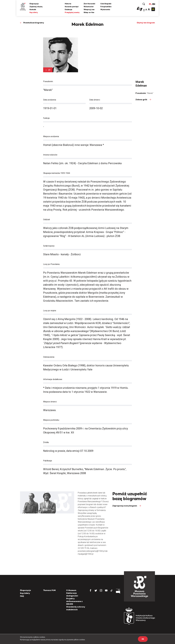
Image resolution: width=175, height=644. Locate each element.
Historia (68, 4)
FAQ (22, 596)
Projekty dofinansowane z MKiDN (74, 601)
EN (153, 4)
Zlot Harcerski (89, 4)
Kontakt (33, 10)
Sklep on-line (89, 13)
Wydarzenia (105, 10)
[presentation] (6, 291)
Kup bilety (34, 13)
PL (150, 4)
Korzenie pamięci (72, 7)
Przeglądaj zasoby (72, 13)
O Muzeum (71, 590)
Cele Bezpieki (106, 4)
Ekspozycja (34, 4)
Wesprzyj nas (89, 10)
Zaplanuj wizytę (36, 7)
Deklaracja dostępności (72, 594)
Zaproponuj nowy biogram (125, 506)
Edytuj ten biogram (146, 23)
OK (143, 639)
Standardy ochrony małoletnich (76, 608)
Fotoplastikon (106, 7)
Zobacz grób (142, 100)
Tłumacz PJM (49, 590)
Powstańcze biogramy (34, 23)
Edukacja (69, 10)
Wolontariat (89, 7)
